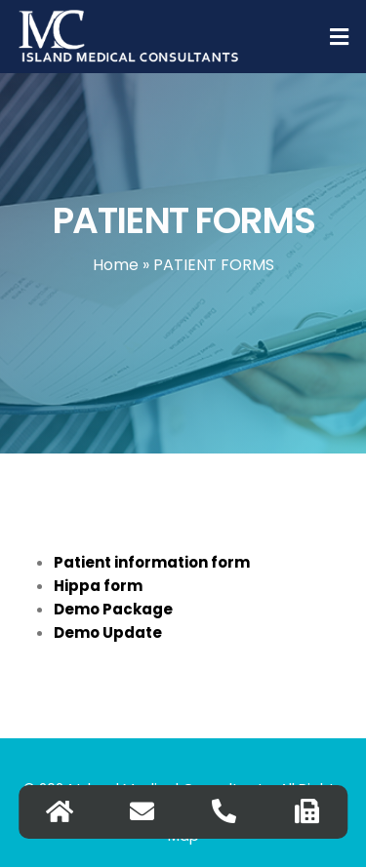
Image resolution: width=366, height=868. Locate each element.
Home (116, 265)
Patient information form (152, 562)
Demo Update (108, 632)
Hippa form (98, 586)
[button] (340, 37)
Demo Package (113, 609)
